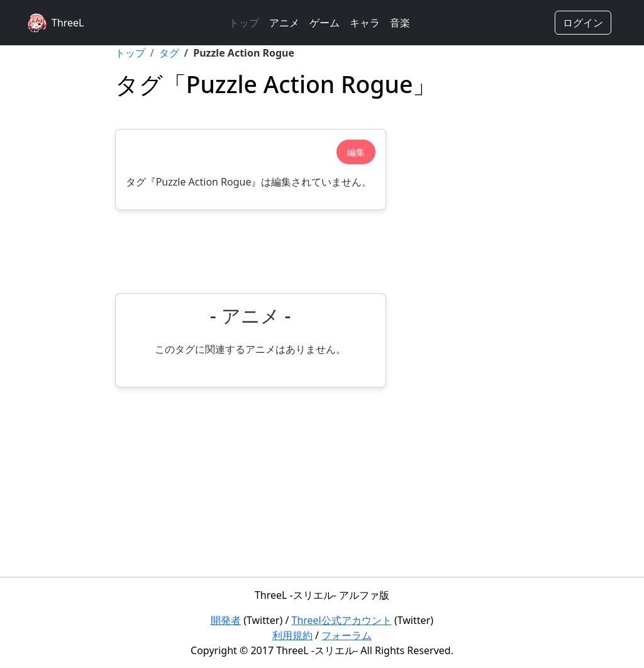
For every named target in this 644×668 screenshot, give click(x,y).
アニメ (284, 23)
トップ (244, 23)
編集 (356, 152)
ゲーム (325, 23)
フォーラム (347, 635)
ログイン (583, 23)
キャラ (365, 23)
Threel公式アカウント (342, 620)
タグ (169, 53)
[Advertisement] (251, 252)
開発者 (226, 620)
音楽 (400, 23)
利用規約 (292, 635)
